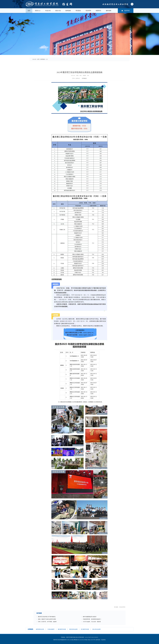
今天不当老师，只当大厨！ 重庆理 (92, 622)
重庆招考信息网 (73, 629)
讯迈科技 (103, 640)
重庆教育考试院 (62, 629)
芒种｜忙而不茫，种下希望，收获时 (47, 622)
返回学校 (127, 11)
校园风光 (98, 11)
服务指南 (109, 11)
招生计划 (58, 11)
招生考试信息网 (96, 629)
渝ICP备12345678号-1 (91, 640)
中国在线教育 (51, 629)
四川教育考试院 (85, 629)
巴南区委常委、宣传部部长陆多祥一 (92, 619)
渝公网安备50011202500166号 (79, 640)
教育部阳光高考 (40, 629)
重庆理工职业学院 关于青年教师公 (47, 617)
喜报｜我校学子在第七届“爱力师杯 (47, 619)
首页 (29, 11)
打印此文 (84, 78)
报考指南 (68, 11)
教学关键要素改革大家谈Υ (90, 617)
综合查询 (88, 11)
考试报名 (78, 11)
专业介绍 (48, 11)
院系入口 (38, 11)
